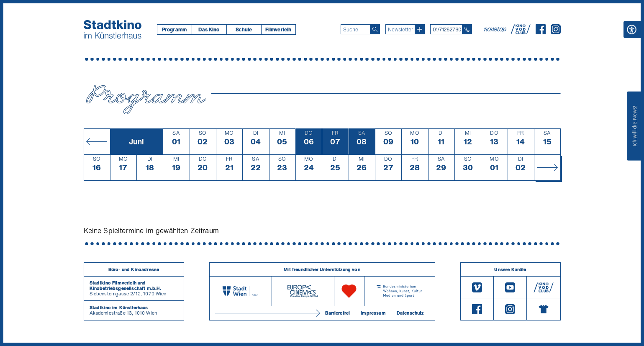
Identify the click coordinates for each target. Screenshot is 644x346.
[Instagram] (556, 32)
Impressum (373, 313)
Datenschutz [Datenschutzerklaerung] (410, 313)
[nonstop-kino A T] (496, 29)
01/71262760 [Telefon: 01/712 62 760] (447, 29)
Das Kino (209, 29)
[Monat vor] (547, 167)
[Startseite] (113, 29)
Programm (174, 29)
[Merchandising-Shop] (543, 309)
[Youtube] (510, 287)
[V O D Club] (521, 32)
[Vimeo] (477, 287)
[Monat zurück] (97, 141)
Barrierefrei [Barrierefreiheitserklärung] (337, 313)
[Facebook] (541, 32)
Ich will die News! (635, 126)
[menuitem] (174, 29)
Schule (244, 29)
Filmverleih (278, 29)
